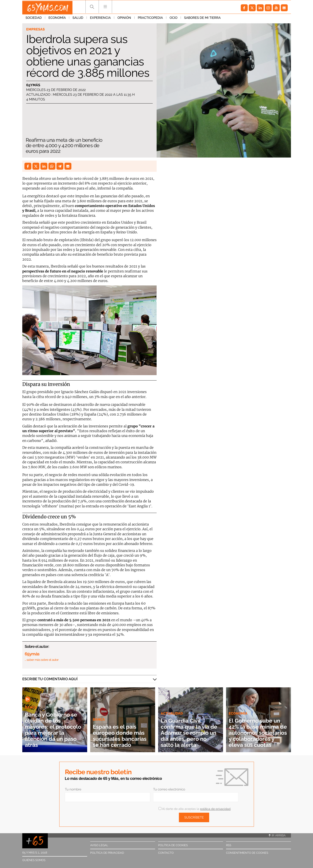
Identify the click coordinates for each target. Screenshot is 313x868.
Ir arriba (277, 835)
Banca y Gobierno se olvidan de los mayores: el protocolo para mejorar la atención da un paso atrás (54, 730)
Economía (57, 19)
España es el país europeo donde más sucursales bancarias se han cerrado (122, 733)
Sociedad (34, 19)
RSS (229, 845)
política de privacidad (215, 809)
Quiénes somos (34, 860)
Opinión (124, 19)
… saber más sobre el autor (42, 660)
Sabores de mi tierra (202, 19)
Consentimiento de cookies (247, 853)
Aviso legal (99, 845)
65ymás (33, 85)
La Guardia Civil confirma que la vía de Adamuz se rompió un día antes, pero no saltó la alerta (190, 730)
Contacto (166, 853)
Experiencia (100, 19)
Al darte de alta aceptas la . (195, 809)
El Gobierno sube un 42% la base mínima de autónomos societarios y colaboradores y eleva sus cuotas (258, 730)
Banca (31, 707)
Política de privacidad (107, 853)
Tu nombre (73, 789)
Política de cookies (173, 845)
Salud (78, 19)
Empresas (36, 29)
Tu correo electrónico (169, 789)
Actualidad (172, 707)
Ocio (173, 19)
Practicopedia (150, 19)
